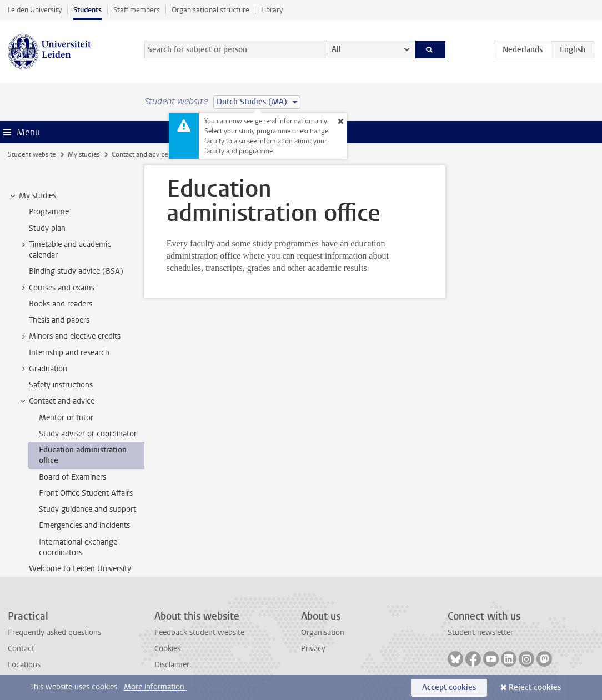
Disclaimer (172, 665)
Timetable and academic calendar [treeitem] (65, 250)
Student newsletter (480, 633)
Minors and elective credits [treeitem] (69, 336)
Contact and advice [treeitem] (56, 401)
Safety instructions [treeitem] (61, 385)
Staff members (137, 10)
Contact (21, 649)
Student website (32, 154)
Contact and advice (140, 154)
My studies (84, 154)
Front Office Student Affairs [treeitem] (86, 493)
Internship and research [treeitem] (69, 353)
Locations (24, 665)
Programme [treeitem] (49, 212)
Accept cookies (449, 688)
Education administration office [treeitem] (83, 455)
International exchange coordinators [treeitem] (78, 547)
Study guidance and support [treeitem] (87, 509)
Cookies (167, 649)
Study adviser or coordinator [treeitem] (88, 434)
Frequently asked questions (54, 633)
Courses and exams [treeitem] (56, 288)
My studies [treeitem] (32, 196)
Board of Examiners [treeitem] (72, 477)
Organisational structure (210, 10)
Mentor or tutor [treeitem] (66, 418)
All (336, 49)
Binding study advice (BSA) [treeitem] (76, 271)
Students (87, 10)
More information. (155, 687)
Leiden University (35, 10)
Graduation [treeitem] (43, 369)
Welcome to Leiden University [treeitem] (80, 569)
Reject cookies (535, 688)
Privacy (313, 649)
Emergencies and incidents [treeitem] (84, 525)
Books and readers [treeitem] (61, 304)
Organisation (323, 633)
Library (272, 10)
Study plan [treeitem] (47, 228)
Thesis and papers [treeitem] (59, 320)
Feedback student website (199, 633)
